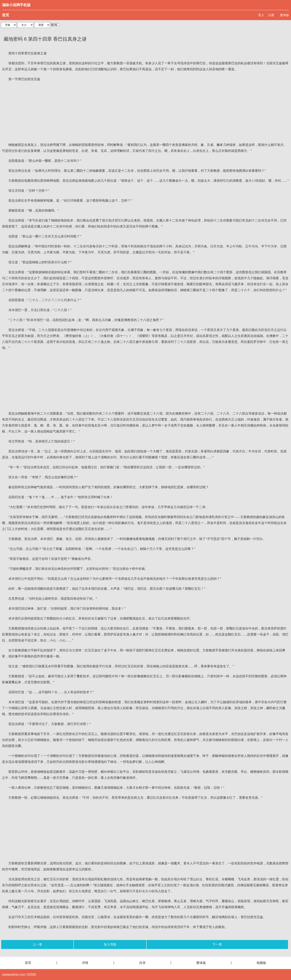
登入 (261, 15)
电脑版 (261, 963)
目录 (142, 963)
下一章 (217, 944)
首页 (6, 15)
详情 (85, 963)
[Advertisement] (146, 112)
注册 (271, 15)
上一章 (37, 944)
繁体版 (285, 15)
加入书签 (110, 944)
